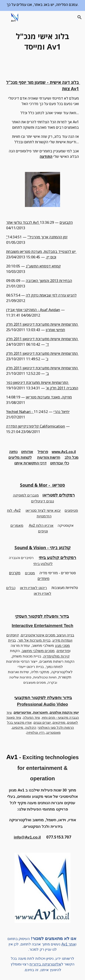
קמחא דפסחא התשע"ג (43, 266)
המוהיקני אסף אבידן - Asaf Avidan (33, 310)
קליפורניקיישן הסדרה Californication (36, 426)
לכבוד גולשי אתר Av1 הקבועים (39, 222)
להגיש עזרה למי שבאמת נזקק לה (51, 295)
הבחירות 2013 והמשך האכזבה (49, 281)
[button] (5, 17)
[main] (43, 41)
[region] (42, 5)
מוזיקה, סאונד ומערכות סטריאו (49, 397)
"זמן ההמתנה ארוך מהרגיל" (37, 237)
